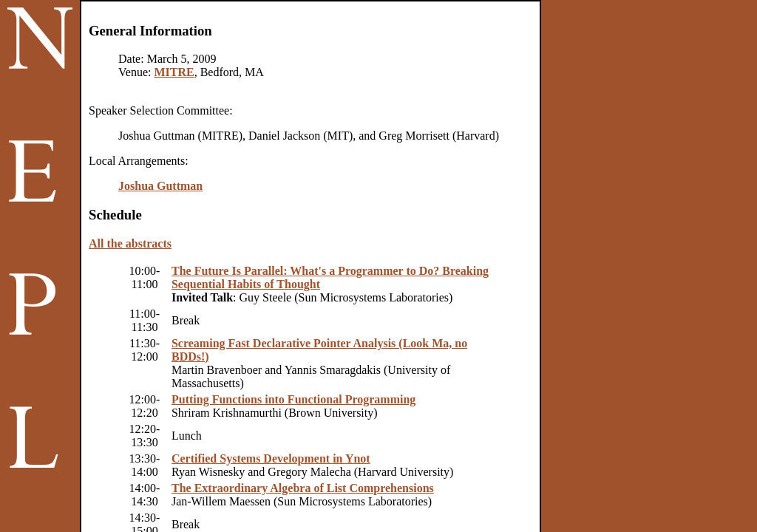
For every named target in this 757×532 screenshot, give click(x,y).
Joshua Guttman (160, 186)
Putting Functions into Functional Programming (293, 399)
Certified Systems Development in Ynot (271, 458)
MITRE (174, 72)
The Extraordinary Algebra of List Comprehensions (303, 488)
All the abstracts (130, 243)
